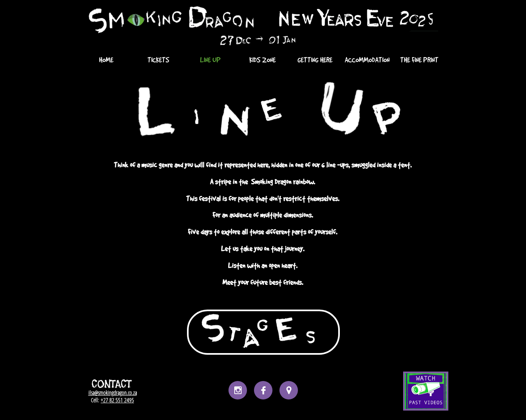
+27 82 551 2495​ (117, 400)
